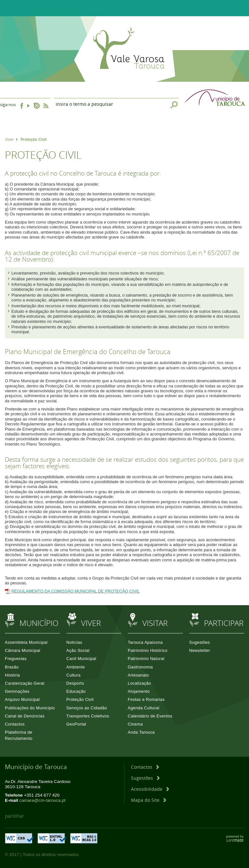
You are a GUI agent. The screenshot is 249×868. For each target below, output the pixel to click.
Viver (11, 140)
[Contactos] (145, 767)
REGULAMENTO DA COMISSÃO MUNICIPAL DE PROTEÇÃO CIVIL (76, 591)
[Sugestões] (145, 778)
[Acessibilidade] (150, 789)
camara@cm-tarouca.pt (42, 800)
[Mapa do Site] (148, 800)
